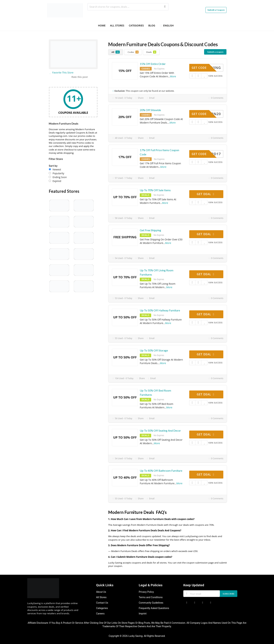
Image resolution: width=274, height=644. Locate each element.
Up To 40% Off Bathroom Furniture (161, 471)
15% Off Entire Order (153, 64)
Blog (152, 25)
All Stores (117, 25)
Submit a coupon (215, 52)
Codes (133, 52)
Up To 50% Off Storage (154, 350)
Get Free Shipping (150, 230)
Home (102, 25)
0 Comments (216, 98)
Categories (136, 25)
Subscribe (229, 594)
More (173, 76)
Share (139, 98)
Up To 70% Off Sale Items (155, 190)
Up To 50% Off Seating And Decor (160, 430)
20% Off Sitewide (150, 110)
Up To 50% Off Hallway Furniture (160, 310)
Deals (151, 52)
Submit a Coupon (216, 10)
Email (150, 98)
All (116, 52)
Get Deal (206, 194)
